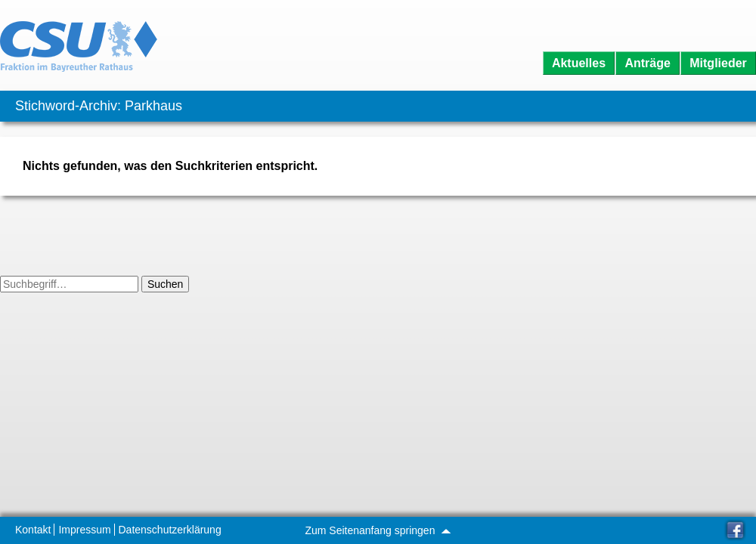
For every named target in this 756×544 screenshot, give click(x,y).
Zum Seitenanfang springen (377, 530)
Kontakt (33, 530)
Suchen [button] (165, 284)
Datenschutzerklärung (170, 530)
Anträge (647, 63)
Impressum (84, 530)
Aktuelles (579, 63)
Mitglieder (718, 63)
